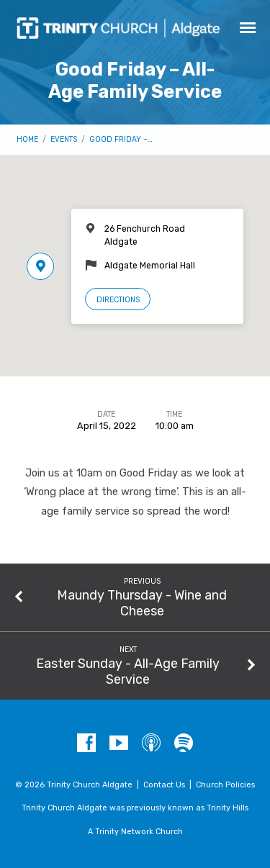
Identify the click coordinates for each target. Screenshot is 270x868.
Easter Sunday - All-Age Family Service (128, 671)
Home (27, 139)
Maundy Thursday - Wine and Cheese (142, 603)
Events (64, 139)
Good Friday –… (121, 139)
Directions (118, 300)
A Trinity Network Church (135, 832)
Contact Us (164, 785)
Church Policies (225, 785)
